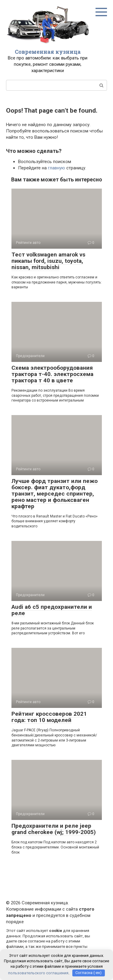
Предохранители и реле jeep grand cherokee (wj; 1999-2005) (54, 829)
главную (56, 168)
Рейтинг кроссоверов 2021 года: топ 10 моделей (49, 717)
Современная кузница (48, 52)
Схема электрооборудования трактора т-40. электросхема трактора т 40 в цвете (52, 374)
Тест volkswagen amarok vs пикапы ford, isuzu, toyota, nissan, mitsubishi (48, 261)
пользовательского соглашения (38, 973)
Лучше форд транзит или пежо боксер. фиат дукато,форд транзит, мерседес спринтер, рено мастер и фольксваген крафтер (55, 494)
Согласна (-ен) (88, 973)
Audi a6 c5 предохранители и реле (52, 610)
